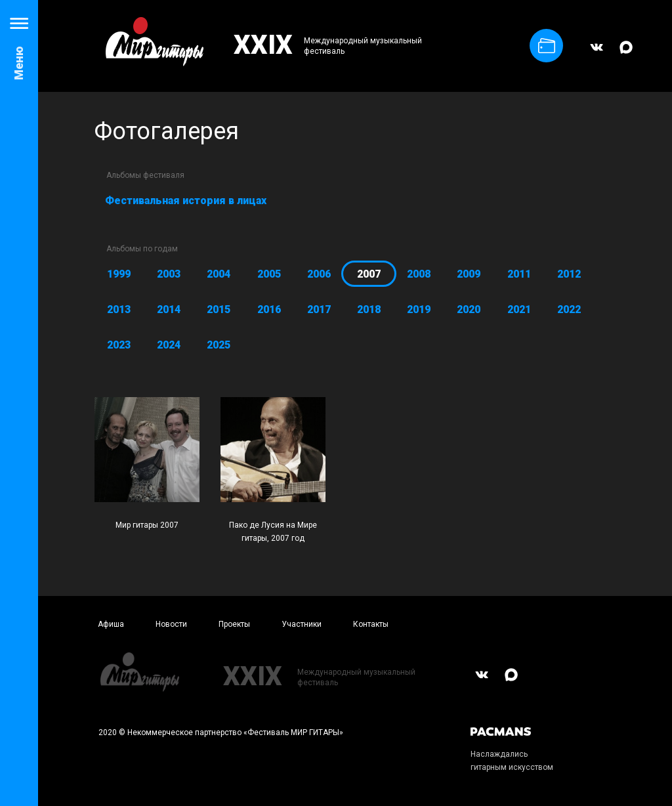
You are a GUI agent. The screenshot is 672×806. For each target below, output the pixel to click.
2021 (519, 309)
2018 (369, 309)
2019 (419, 309)
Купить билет (547, 46)
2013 (119, 309)
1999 (119, 274)
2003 (169, 274)
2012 (569, 274)
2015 (219, 309)
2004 (219, 274)
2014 (169, 309)
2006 (319, 274)
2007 (369, 274)
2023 (119, 345)
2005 (269, 274)
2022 (569, 309)
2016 (269, 309)
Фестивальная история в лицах (186, 201)
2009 (469, 274)
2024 (169, 345)
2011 (519, 274)
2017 (319, 309)
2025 (219, 345)
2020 (469, 309)
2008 (419, 274)
